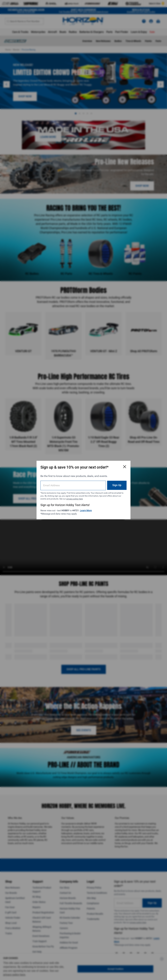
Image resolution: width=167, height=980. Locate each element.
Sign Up (117, 485)
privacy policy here (75, 499)
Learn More (86, 510)
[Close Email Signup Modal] (125, 467)
